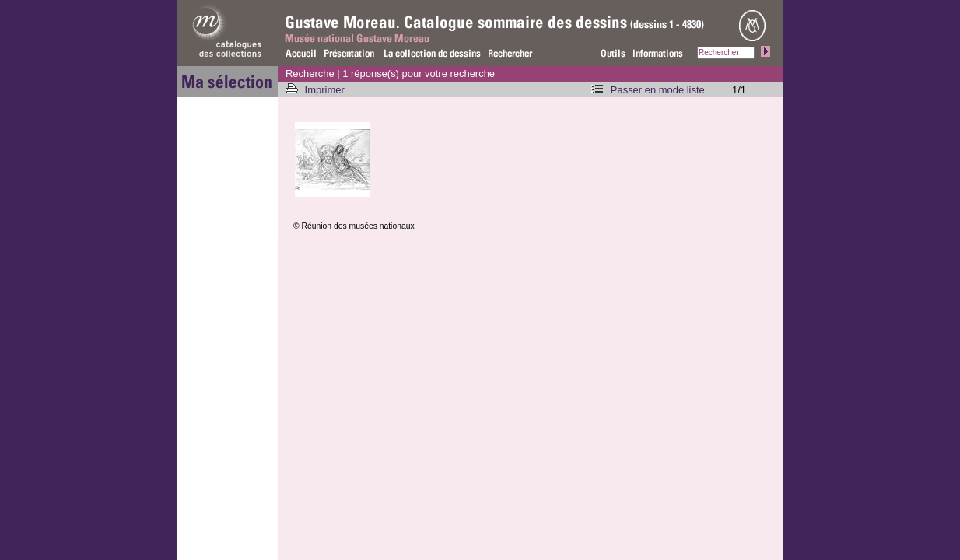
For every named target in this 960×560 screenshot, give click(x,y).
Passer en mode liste (658, 90)
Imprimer (326, 90)
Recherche (310, 73)
